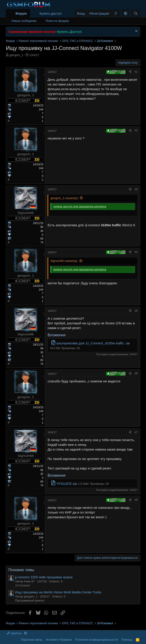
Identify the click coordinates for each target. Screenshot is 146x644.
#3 (136, 189)
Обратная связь (32, 640)
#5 (136, 311)
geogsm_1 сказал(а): (64, 198)
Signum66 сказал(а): (64, 261)
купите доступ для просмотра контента (80, 206)
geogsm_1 (16, 55)
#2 (136, 130)
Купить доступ (51, 13)
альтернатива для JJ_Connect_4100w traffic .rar (93, 343)
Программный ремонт (30, 600)
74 (42, 242)
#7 (136, 432)
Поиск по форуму (57, 21)
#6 (136, 373)
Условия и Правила (59, 640)
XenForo (15, 633)
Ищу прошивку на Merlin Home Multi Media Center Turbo (58, 592)
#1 (136, 72)
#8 (136, 500)
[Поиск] (136, 13)
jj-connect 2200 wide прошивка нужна (44, 577)
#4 (136, 252)
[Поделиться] (130, 72)
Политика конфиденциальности (97, 640)
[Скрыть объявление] (136, 32)
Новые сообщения (24, 21)
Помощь (127, 640)
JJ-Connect (22, 585)
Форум (21, 13)
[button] (126, 13)
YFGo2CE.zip (67, 484)
